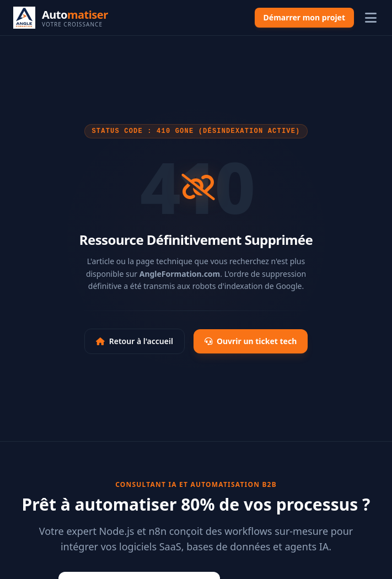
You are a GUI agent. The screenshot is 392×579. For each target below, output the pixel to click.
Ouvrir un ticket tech (251, 341)
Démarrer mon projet (304, 17)
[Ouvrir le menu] (371, 18)
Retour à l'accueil (135, 341)
